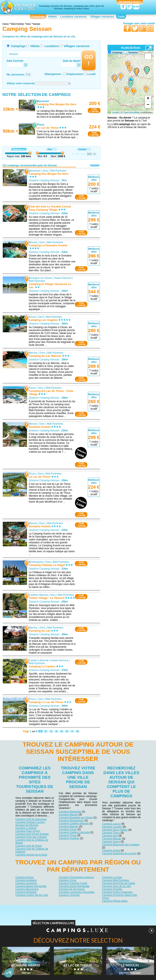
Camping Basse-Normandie (31, 886)
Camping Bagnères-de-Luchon (119, 853)
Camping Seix (110, 836)
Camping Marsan (68, 815)
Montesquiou (36, 562)
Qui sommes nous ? (57, 908)
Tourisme (133, 52)
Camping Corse (67, 880)
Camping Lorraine (112, 877)
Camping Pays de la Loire (116, 886)
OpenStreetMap (132, 112)
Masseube (35, 170)
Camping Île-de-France (72, 889)
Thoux (32, 388)
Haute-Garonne (63, 278)
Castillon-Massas (39, 595)
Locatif (91, 74)
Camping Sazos (111, 842)
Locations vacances (74, 17)
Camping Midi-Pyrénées (115, 880)
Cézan (33, 317)
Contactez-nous (81, 908)
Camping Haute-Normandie (74, 886)
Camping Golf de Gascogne (31, 819)
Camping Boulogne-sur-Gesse (76, 818)
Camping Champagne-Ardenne (76, 877)
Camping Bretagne (26, 892)
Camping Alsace (25, 877)
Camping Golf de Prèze (29, 846)
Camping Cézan (68, 829)
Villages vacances (102, 17)
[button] (9, 973)
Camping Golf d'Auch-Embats (32, 834)
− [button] (148, 105)
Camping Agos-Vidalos (115, 830)
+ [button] (148, 99)
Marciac (33, 353)
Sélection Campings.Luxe (53, 924)
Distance (19, 149)
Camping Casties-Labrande (74, 832)
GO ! (89, 60)
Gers (45, 170)
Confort (84, 149)
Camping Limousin (69, 895)
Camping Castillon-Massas (74, 823)
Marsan (33, 242)
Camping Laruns (111, 824)
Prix (51, 149)
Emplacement (75, 74)
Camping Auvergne (26, 883)
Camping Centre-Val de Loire (32, 895)
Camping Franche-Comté (73, 883)
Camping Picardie (112, 889)
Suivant (95, 166)
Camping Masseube (70, 812)
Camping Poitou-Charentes (117, 892)
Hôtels (53, 17)
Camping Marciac (69, 826)
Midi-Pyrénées (58, 170)
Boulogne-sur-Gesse (41, 278)
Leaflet (116, 112)
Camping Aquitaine (26, 880)
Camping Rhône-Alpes (115, 901)
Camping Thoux (68, 835)
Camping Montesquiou (71, 821)
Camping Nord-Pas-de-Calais (119, 883)
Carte (121, 17)
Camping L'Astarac (26, 828)
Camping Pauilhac (69, 838)
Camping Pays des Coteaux (31, 837)
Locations (52, 46)
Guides (113, 914)
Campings (38, 17)
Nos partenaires (102, 908)
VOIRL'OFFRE (94, 110)
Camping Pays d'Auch (28, 831)
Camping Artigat (111, 851)
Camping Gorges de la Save (31, 855)
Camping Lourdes (112, 827)
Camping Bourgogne (27, 889)
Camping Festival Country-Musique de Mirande (30, 824)
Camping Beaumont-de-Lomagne (121, 845)
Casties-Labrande (39, 660)
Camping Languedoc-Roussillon (77, 892)
